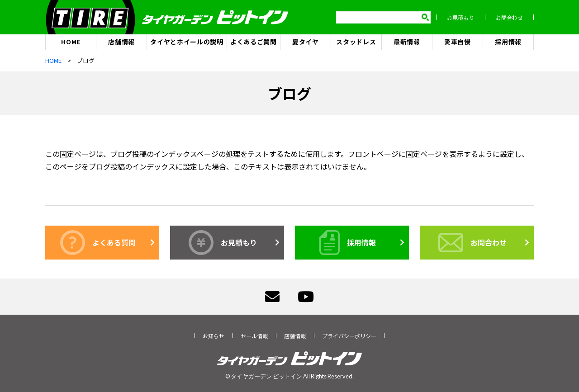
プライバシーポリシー (349, 336)
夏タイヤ (306, 42)
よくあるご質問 (254, 42)
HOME (71, 42)
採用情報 (508, 42)
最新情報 (407, 42)
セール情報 (254, 336)
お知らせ (214, 336)
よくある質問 (98, 243)
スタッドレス (356, 42)
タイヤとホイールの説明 (187, 42)
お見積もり (460, 17)
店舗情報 (121, 42)
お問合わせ (509, 17)
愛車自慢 (458, 42)
